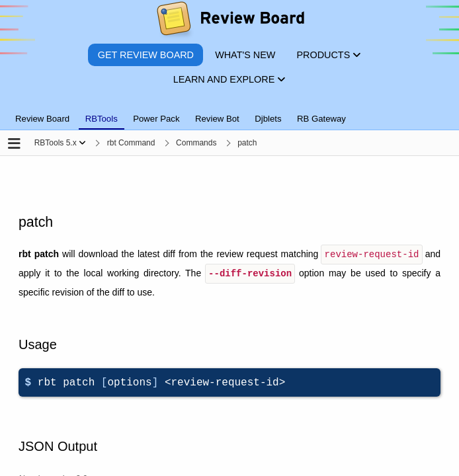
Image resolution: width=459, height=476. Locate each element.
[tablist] (230, 111)
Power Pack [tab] (156, 119)
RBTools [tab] (102, 119)
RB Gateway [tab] (321, 119)
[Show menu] (82, 143)
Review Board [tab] (42, 119)
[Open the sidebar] (14, 144)
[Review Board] (230, 21)
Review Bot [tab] (217, 119)
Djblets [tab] (268, 119)
